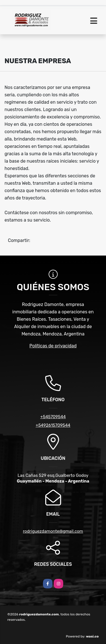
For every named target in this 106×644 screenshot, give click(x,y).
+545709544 (53, 417)
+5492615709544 (53, 425)
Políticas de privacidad (53, 346)
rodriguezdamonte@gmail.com (53, 531)
